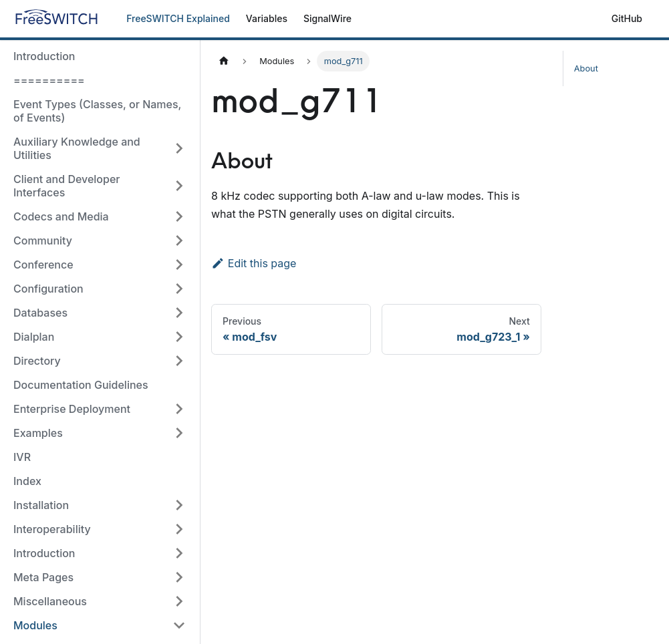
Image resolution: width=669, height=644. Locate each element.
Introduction (44, 56)
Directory (37, 361)
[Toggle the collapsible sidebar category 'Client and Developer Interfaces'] (179, 186)
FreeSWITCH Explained (178, 18)
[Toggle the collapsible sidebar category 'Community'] (179, 240)
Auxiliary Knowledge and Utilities (77, 148)
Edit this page (254, 263)
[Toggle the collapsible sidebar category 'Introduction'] (179, 553)
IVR (22, 457)
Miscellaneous (50, 601)
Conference (43, 265)
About (586, 68)
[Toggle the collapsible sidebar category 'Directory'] (179, 361)
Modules (35, 625)
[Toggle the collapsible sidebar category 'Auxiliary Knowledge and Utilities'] (179, 148)
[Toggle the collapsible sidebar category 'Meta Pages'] (179, 577)
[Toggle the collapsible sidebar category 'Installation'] (179, 505)
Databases (40, 313)
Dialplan (34, 337)
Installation (41, 505)
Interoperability (52, 529)
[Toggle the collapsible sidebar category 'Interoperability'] (179, 529)
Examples (38, 433)
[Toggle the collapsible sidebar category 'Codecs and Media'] (179, 216)
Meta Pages (43, 577)
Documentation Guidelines (81, 385)
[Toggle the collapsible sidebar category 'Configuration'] (179, 289)
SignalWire (327, 18)
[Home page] (224, 61)
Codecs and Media (61, 216)
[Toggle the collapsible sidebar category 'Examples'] (179, 433)
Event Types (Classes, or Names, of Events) (97, 111)
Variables (267, 18)
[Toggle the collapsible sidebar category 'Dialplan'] (179, 337)
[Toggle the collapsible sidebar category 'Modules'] (179, 625)
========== (49, 80)
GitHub (627, 18)
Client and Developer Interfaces (67, 186)
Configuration (48, 289)
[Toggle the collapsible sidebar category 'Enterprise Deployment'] (179, 409)
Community (43, 240)
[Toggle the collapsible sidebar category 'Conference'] (179, 265)
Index (27, 481)
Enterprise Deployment (72, 409)
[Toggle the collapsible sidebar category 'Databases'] (179, 313)
